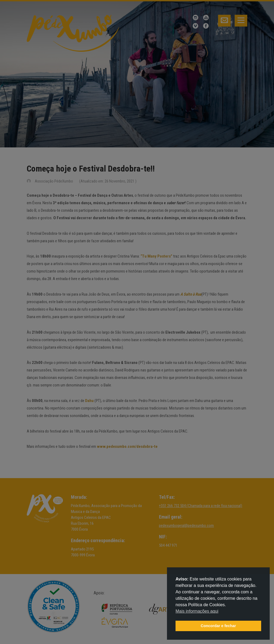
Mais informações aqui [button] (197, 611)
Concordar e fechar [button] (218, 626)
